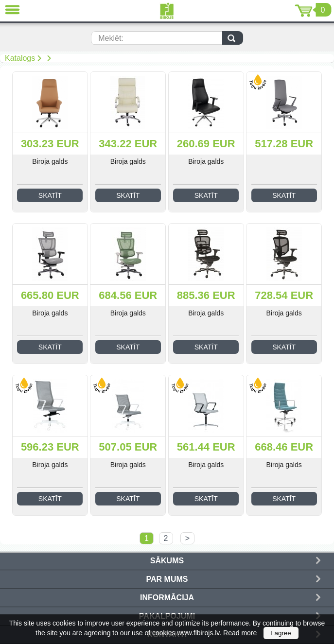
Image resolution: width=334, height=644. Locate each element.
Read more (240, 633)
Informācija (167, 598)
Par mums (167, 579)
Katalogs (20, 58)
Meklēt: (111, 38)
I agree (281, 633)
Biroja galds (50, 161)
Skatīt (50, 195)
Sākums (167, 561)
